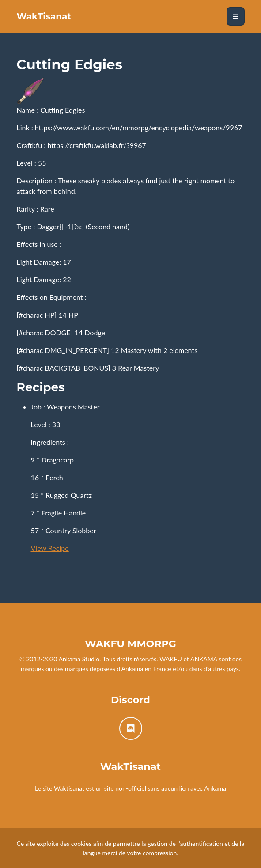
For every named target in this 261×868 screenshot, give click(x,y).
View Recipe (50, 548)
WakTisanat (44, 16)
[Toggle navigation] (236, 16)
